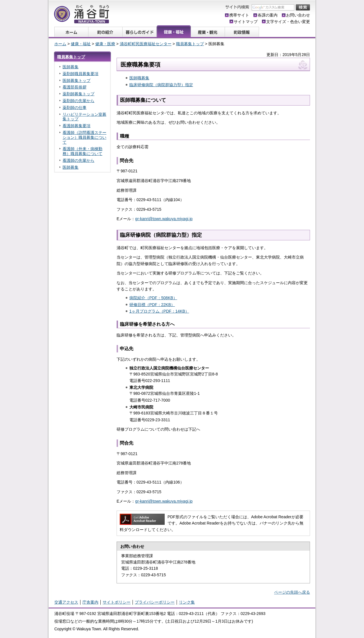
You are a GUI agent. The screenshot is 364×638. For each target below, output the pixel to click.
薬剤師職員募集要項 (80, 74)
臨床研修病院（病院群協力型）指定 (161, 85)
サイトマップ (246, 22)
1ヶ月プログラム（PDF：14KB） (159, 311)
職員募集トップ (190, 44)
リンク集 (187, 602)
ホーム (60, 44)
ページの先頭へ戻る (292, 592)
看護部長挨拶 (75, 87)
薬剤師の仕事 (75, 108)
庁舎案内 (90, 602)
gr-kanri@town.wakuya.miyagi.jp (164, 219)
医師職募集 (139, 78)
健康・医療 (105, 44)
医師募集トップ (76, 80)
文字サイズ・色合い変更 (288, 22)
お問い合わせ (298, 15)
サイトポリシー (117, 602)
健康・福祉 (81, 44)
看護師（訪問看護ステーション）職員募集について (84, 137)
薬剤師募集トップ (78, 94)
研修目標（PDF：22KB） (152, 305)
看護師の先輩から (78, 160)
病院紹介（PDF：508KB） (153, 298)
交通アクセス (66, 602)
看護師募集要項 (76, 126)
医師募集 (71, 67)
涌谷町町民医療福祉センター (146, 44)
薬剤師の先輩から (78, 101)
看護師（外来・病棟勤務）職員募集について (82, 151)
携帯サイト (239, 15)
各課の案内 (268, 15)
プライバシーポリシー (155, 602)
